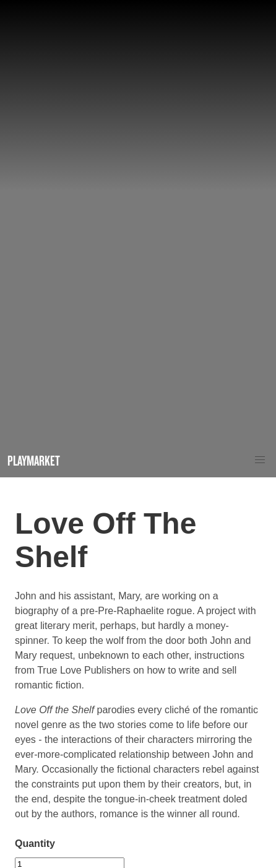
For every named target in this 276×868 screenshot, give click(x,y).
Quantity (35, 844)
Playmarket (34, 460)
